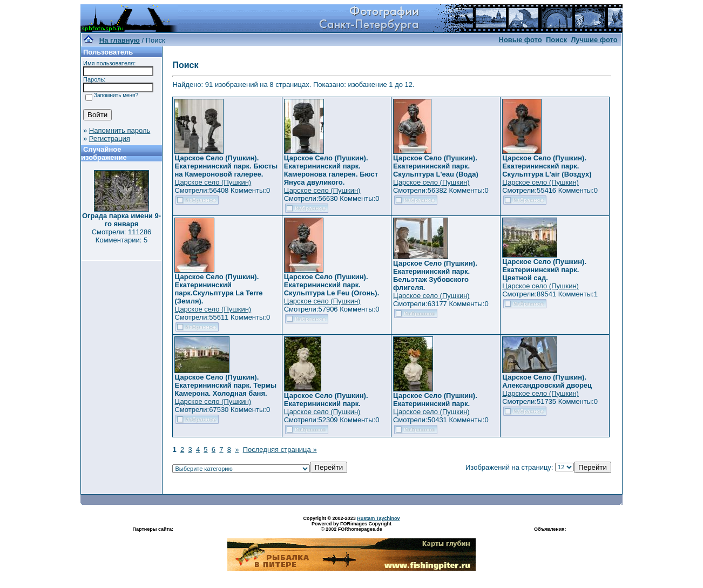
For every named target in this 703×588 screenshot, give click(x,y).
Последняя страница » (280, 450)
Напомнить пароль (120, 130)
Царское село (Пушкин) (213, 182)
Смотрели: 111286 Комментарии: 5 (122, 236)
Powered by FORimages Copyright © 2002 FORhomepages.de (351, 526)
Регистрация (110, 138)
